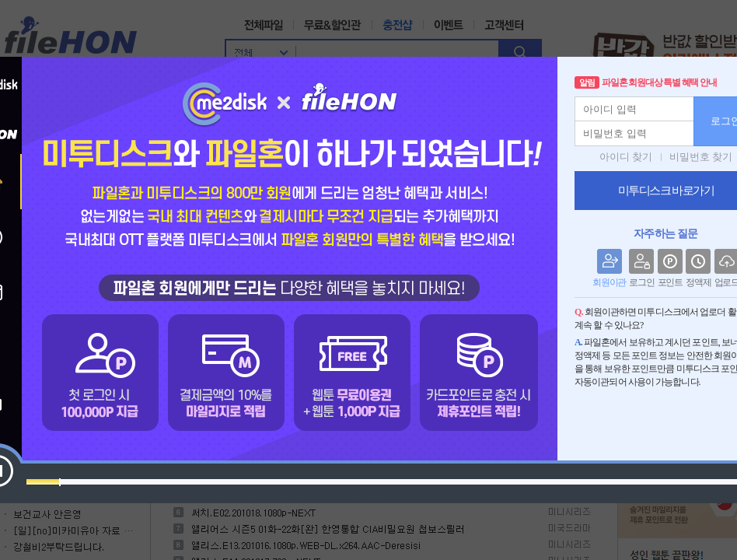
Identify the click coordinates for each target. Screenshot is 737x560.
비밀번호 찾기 (701, 157)
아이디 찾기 (626, 157)
